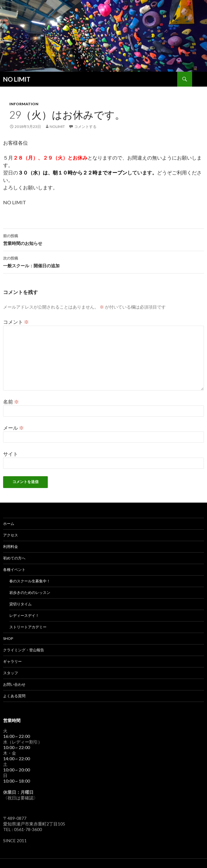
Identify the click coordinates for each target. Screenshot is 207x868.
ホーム (9, 524)
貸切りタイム (20, 604)
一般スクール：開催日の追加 (103, 261)
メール (13, 428)
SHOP (8, 638)
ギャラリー (12, 661)
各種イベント (14, 570)
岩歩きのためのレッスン (30, 592)
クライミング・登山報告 (24, 650)
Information (24, 104)
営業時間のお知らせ (103, 239)
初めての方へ (14, 558)
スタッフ (11, 673)
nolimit (57, 127)
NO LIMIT (17, 79)
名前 (11, 402)
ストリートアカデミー (28, 627)
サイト (11, 454)
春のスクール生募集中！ (30, 581)
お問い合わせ (14, 684)
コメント (16, 322)
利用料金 (11, 547)
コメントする (85, 127)
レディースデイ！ (24, 615)
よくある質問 (14, 696)
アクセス (11, 535)
